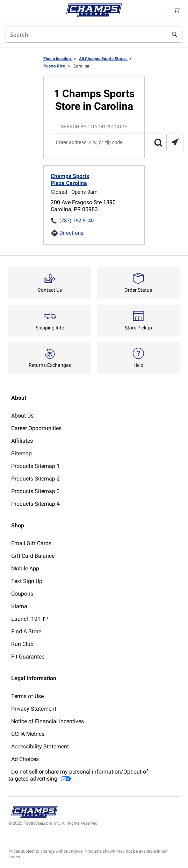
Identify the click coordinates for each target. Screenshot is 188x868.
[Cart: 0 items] (177, 10)
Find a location (58, 59)
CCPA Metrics (28, 734)
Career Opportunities (36, 428)
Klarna (19, 606)
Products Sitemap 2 (35, 479)
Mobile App (25, 568)
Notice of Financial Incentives (48, 721)
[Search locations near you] (175, 142)
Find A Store (26, 631)
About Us (22, 416)
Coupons (22, 594)
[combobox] (94, 35)
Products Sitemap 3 (35, 491)
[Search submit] (175, 35)
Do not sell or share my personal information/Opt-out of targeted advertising (78, 775)
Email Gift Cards (31, 543)
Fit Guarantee (28, 657)
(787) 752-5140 (77, 221)
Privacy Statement (34, 709)
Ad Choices (25, 759)
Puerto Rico (55, 66)
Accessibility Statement (40, 746)
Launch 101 (29, 619)
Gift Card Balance (33, 556)
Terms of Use (27, 696)
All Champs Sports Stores (103, 59)
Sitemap (21, 453)
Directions (71, 233)
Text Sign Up (27, 581)
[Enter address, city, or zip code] (117, 142)
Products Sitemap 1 (35, 466)
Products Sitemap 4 (35, 504)
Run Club (22, 644)
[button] (158, 142)
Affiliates (22, 441)
